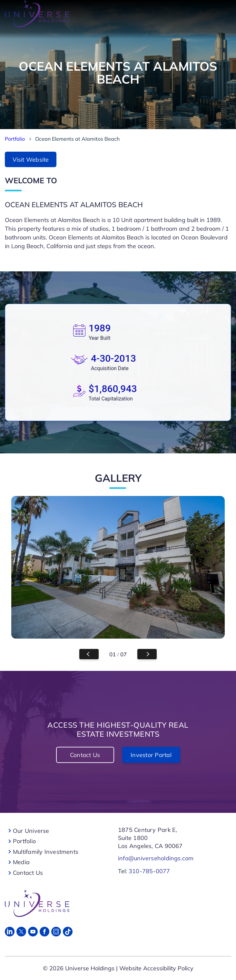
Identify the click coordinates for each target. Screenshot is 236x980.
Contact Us (85, 755)
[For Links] (116, 903)
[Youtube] (33, 932)
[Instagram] (56, 932)
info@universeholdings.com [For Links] (156, 858)
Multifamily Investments (46, 852)
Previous (89, 654)
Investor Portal (151, 755)
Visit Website (31, 160)
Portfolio (15, 139)
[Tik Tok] (68, 932)
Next (147, 654)
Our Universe (31, 831)
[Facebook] (44, 932)
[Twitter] (21, 932)
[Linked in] (10, 932)
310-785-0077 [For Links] (149, 871)
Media (21, 862)
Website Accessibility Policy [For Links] (156, 968)
